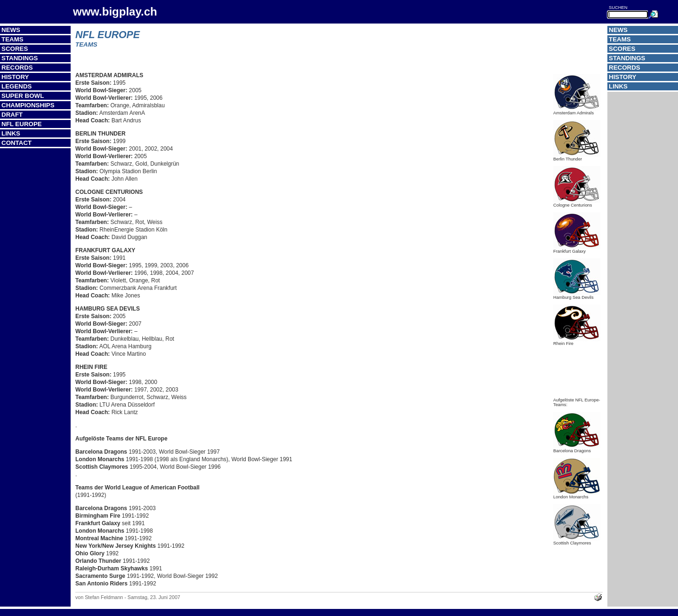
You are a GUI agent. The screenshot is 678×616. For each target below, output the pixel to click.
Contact (16, 143)
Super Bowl (23, 96)
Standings (20, 58)
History (15, 77)
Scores (15, 49)
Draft (12, 115)
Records (17, 68)
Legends (16, 86)
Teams (12, 39)
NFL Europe (22, 124)
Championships (28, 105)
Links (11, 133)
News (11, 30)
